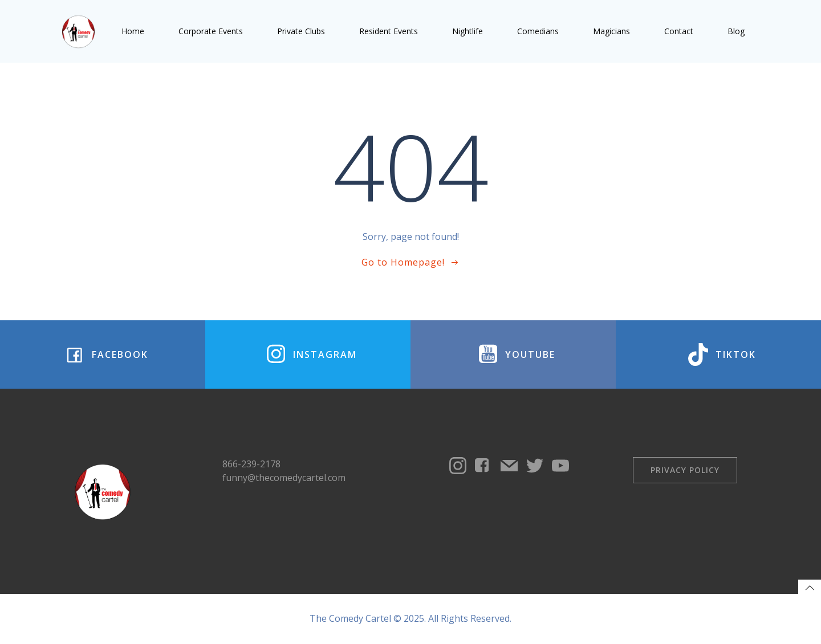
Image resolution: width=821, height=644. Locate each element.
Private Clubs (301, 31)
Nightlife (468, 31)
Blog (736, 31)
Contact (679, 31)
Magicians (611, 31)
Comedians (538, 31)
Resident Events (389, 31)
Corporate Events (211, 31)
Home (133, 31)
